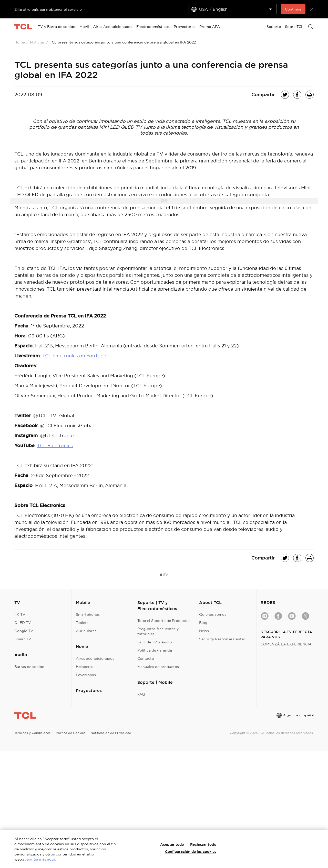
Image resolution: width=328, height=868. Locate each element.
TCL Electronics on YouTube (74, 356)
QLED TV (23, 623)
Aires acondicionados (95, 658)
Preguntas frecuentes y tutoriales (158, 631)
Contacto (146, 658)
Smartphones (88, 614)
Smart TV (23, 639)
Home (20, 42)
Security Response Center (222, 639)
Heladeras (85, 667)
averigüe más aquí (39, 859)
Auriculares (86, 631)
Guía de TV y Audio (155, 642)
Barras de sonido (29, 667)
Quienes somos (213, 614)
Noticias (37, 42)
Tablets (82, 623)
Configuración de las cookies (191, 852)
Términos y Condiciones (32, 733)
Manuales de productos (158, 667)
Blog (203, 623)
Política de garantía (155, 650)
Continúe (293, 9)
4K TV (20, 614)
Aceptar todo (172, 844)
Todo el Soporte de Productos (164, 621)
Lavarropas (86, 675)
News (204, 631)
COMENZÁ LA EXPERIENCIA (286, 644)
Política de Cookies (71, 733)
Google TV (24, 631)
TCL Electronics (55, 446)
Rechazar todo (203, 844)
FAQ (141, 694)
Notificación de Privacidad (111, 733)
